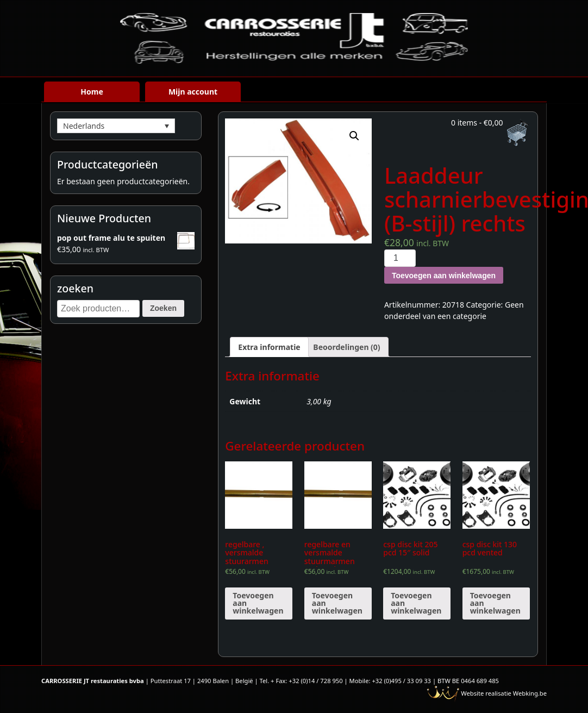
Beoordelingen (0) (346, 347)
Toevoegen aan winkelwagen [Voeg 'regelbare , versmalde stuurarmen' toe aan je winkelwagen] (258, 603)
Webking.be (530, 693)
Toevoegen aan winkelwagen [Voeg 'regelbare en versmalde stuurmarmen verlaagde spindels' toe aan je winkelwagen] (337, 603)
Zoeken (163, 308)
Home (92, 92)
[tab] (269, 347)
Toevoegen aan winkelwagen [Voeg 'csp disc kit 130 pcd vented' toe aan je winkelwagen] (495, 603)
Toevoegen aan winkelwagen (444, 276)
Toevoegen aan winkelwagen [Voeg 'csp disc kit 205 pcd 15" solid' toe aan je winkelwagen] (416, 603)
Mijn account (193, 92)
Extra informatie (269, 347)
